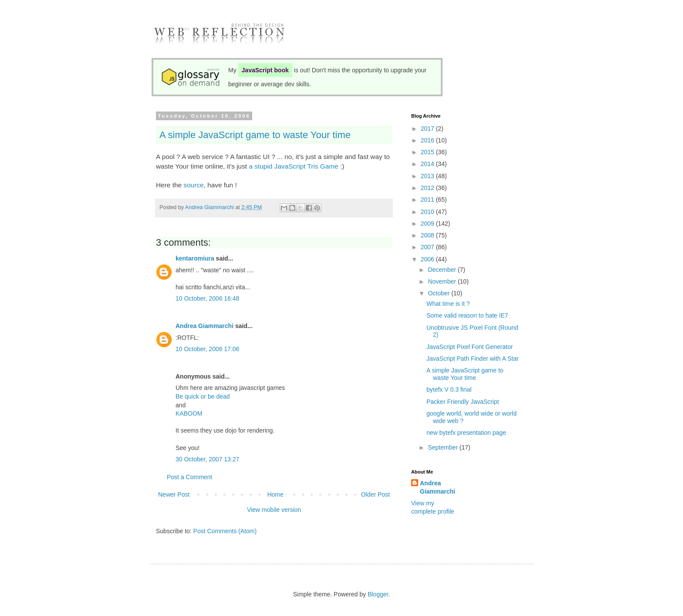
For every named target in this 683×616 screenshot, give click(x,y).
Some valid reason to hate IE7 (467, 315)
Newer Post (174, 494)
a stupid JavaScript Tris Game (293, 166)
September (443, 447)
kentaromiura (195, 258)
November (443, 281)
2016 (428, 140)
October (440, 293)
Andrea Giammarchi (205, 326)
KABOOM (189, 413)
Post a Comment (189, 477)
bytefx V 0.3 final (449, 389)
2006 (428, 259)
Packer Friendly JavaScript (463, 402)
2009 (428, 223)
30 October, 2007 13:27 (207, 459)
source (193, 185)
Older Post (375, 494)
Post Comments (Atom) (225, 531)
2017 (428, 129)
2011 (428, 200)
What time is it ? (448, 304)
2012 (428, 188)
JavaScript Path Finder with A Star (473, 359)
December (443, 270)
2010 (428, 212)
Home (275, 494)
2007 (428, 247)
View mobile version (274, 510)
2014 (428, 164)
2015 (428, 152)
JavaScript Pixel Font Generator (470, 347)
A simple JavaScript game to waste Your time (255, 135)
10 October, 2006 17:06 (207, 349)
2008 (428, 235)
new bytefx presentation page (466, 433)
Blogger (378, 594)
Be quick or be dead (203, 396)
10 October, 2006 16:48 (207, 298)
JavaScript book (265, 70)
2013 (428, 176)
